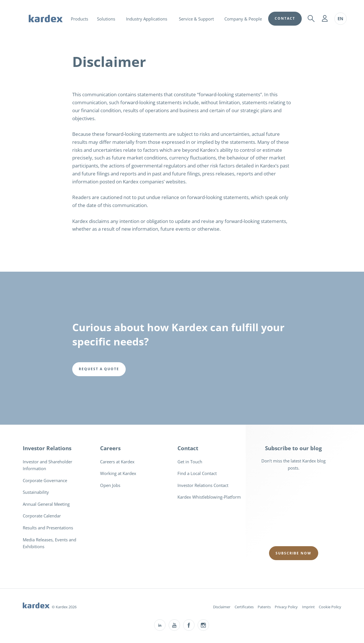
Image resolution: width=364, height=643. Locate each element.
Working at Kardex (118, 473)
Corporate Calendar (42, 516)
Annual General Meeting (46, 504)
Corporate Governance (45, 480)
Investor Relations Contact (203, 485)
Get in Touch (190, 462)
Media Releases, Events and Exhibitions (49, 543)
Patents (264, 607)
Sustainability (36, 492)
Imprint (308, 607)
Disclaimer (222, 607)
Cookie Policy (330, 607)
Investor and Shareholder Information (47, 465)
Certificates (244, 607)
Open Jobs (110, 485)
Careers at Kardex (117, 462)
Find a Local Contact (197, 473)
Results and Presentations (48, 528)
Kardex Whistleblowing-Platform (209, 497)
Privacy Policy (286, 607)
